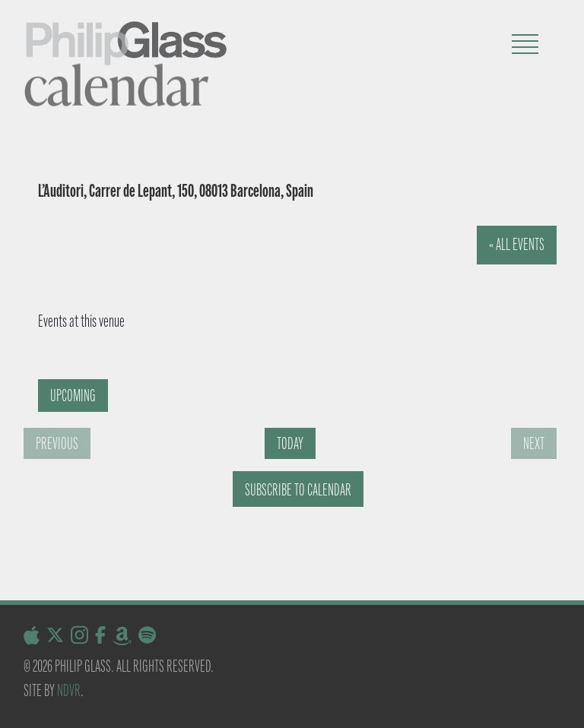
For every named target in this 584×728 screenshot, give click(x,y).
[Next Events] (534, 443)
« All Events (517, 244)
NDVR (69, 690)
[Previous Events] (57, 443)
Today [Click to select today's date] (290, 443)
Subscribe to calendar (298, 490)
